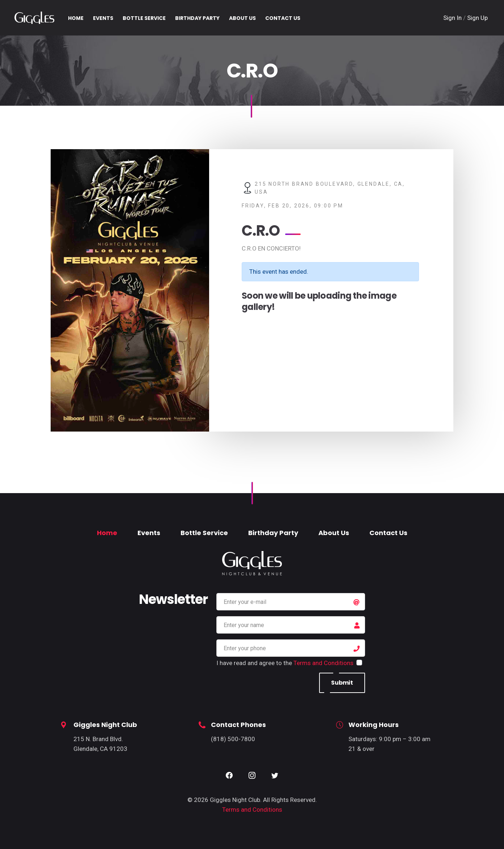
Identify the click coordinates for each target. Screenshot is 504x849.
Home (107, 533)
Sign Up (477, 18)
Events (149, 533)
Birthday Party (273, 533)
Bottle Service (204, 533)
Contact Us (388, 533)
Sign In (453, 18)
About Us (334, 533)
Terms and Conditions (323, 663)
